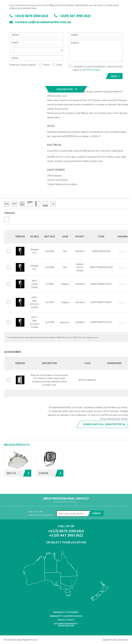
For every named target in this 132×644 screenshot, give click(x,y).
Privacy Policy (66, 620)
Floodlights (26, 39)
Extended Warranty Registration (66, 625)
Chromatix (123, 640)
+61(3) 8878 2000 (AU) (66, 531)
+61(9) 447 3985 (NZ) (66, 535)
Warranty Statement (66, 612)
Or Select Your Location (66, 542)
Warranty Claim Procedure (66, 616)
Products (9, 39)
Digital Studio (110, 640)
